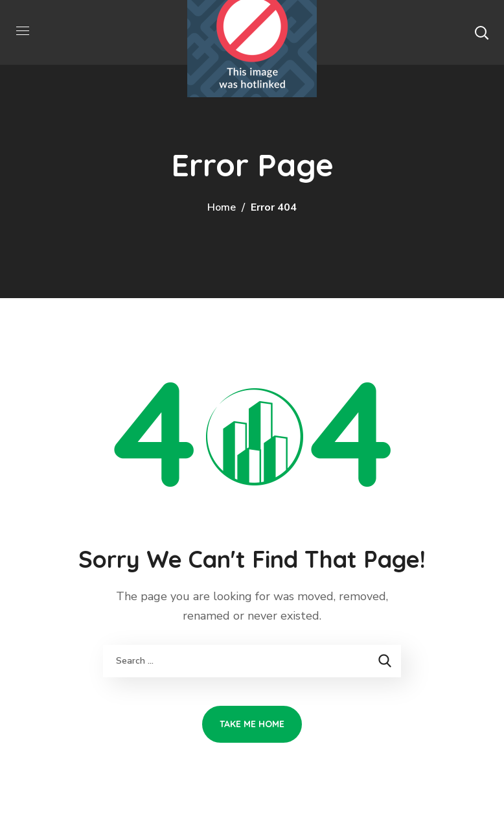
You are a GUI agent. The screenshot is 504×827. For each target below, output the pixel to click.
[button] (481, 32)
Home (222, 207)
